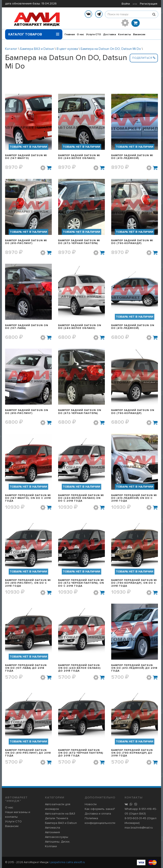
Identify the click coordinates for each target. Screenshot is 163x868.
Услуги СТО (94, 34)
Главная (70, 34)
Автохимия (52, 832)
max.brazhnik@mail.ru (139, 828)
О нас (80, 34)
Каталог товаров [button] (34, 33)
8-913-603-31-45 (135, 818)
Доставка (110, 34)
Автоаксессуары (57, 837)
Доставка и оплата (98, 814)
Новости (91, 804)
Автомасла (53, 828)
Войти (126, 4)
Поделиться (144, 58)
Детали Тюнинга (57, 818)
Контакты (124, 34)
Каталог (11, 49)
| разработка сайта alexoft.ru (67, 862)
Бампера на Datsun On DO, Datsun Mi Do (111, 49)
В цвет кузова (67, 49)
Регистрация (149, 4)
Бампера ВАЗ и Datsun (37, 49)
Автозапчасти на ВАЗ (60, 814)
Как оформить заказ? (100, 809)
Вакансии (139, 34)
